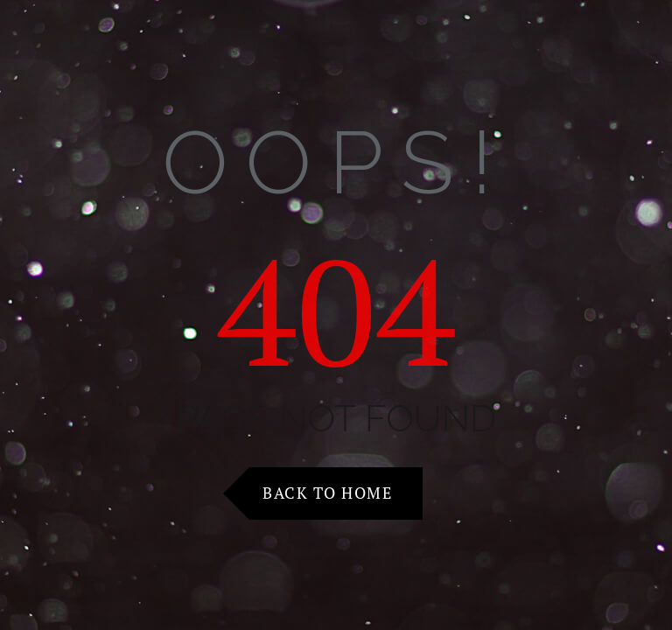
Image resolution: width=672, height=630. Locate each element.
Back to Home (327, 493)
